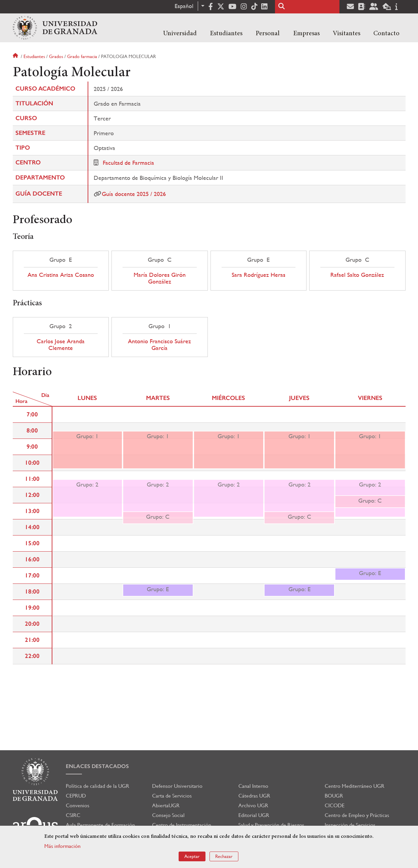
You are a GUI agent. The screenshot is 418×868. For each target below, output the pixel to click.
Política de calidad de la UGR (98, 786)
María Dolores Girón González (160, 278)
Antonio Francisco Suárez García (159, 345)
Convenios (78, 805)
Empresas (306, 34)
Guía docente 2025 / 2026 (134, 194)
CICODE (335, 805)
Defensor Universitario (177, 786)
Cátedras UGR (254, 796)
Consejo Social (168, 815)
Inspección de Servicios (350, 825)
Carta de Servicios (172, 796)
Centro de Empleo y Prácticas (357, 815)
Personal (268, 34)
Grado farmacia (82, 56)
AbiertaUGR (166, 805)
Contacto (386, 34)
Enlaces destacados (97, 766)
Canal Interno (253, 786)
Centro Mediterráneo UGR (355, 786)
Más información (62, 846)
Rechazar (224, 856)
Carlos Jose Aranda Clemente (61, 345)
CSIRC (73, 815)
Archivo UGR (253, 805)
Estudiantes (226, 34)
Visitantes (346, 34)
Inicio (16, 56)
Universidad (180, 34)
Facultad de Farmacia (128, 163)
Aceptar (192, 856)
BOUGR (334, 796)
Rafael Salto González (357, 275)
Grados (56, 56)
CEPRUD (76, 796)
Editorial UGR (254, 815)
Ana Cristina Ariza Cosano (61, 275)
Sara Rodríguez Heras (259, 275)
